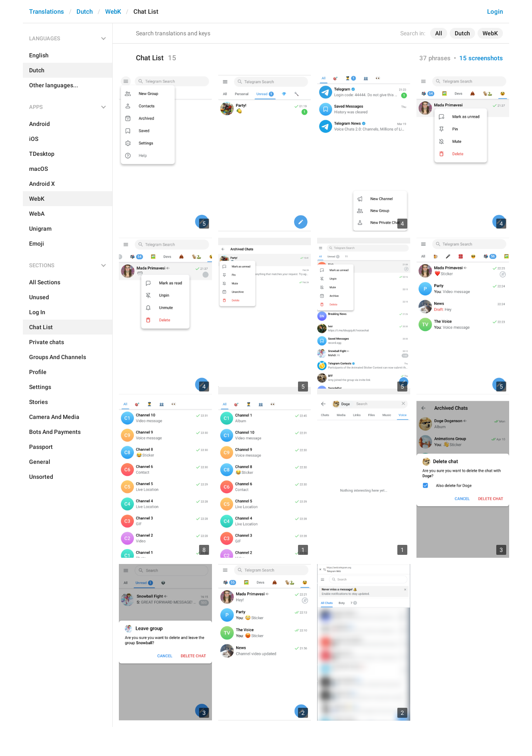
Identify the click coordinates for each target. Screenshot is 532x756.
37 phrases (435, 58)
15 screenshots (481, 58)
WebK (113, 12)
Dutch (85, 12)
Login (495, 12)
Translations (47, 12)
